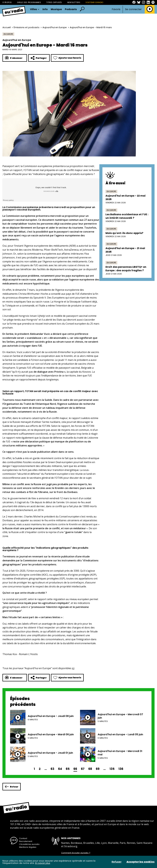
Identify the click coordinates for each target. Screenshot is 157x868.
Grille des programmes (29, 2)
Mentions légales (28, 847)
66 (75, 769)
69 (98, 769)
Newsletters (74, 2)
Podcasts (71, 9)
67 (83, 769)
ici (73, 668)
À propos (7, 2)
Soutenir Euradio (94, 2)
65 (68, 769)
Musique (56, 9)
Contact (23, 838)
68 (90, 769)
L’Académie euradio (29, 844)
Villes (35, 9)
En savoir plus (43, 863)
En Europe (8, 34)
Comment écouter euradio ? (76, 853)
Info (45, 9)
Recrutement (26, 841)
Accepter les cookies (141, 862)
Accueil (7, 27)
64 (60, 769)
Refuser (117, 862)
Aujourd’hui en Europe (55, 27)
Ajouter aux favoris (67, 58)
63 (52, 769)
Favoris (116, 9)
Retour (12, 787)
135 (112, 769)
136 (121, 769)
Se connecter (133, 9)
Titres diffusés (54, 2)
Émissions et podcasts (27, 27)
